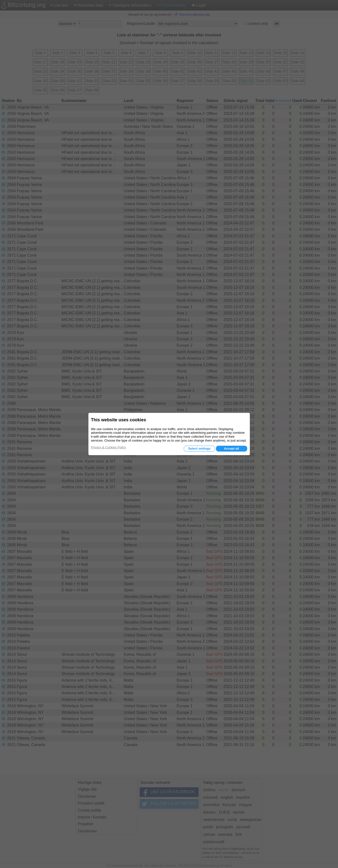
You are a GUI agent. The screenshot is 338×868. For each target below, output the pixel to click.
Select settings (199, 449)
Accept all (231, 449)
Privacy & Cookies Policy (109, 447)
